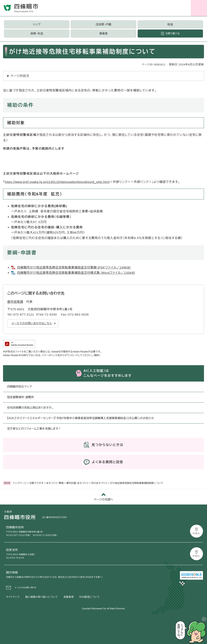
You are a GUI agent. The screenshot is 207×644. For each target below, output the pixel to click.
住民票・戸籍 (103, 24)
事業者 (103, 34)
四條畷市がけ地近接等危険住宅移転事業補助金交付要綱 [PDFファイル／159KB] (74, 267)
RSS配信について (90, 597)
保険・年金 (37, 34)
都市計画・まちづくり (77, 483)
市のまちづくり (99, 483)
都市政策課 (15, 302)
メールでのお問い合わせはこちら (32, 323)
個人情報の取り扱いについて (42, 597)
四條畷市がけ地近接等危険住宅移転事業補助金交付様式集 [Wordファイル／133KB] (76, 273)
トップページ (20, 483)
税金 (170, 24)
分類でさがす (36, 483)
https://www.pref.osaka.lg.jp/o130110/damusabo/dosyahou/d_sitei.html (57, 182)
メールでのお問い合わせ (25, 588)
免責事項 (69, 597)
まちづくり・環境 (55, 483)
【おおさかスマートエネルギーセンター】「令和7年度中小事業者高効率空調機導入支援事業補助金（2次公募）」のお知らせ (81, 418)
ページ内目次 (20, 76)
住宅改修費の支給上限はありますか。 (30, 408)
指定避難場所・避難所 (21, 397)
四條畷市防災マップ (20, 387)
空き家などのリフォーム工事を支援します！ (34, 429)
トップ (37, 24)
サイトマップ (13, 597)
